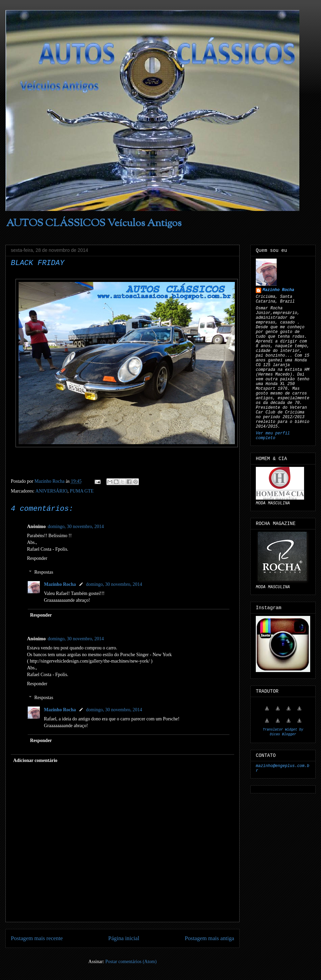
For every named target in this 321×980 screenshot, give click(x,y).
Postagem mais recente (37, 938)
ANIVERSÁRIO (52, 491)
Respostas (44, 572)
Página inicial (124, 938)
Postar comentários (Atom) (131, 962)
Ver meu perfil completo (273, 436)
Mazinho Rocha (60, 584)
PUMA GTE (82, 491)
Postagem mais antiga (209, 938)
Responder (37, 558)
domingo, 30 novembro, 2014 (76, 527)
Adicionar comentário (35, 760)
